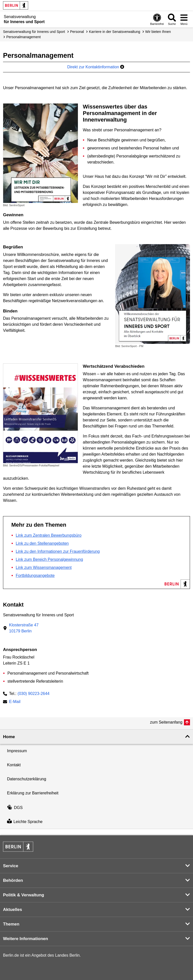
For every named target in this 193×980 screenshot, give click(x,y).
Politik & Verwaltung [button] (23, 895)
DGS (15, 808)
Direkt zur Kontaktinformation (96, 67)
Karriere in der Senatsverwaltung (115, 32)
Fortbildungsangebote (35, 576)
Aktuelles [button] (13, 910)
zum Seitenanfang (166, 722)
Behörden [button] (13, 880)
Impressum (17, 751)
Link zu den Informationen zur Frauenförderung (58, 551)
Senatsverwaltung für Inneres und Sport (34, 32)
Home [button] (9, 737)
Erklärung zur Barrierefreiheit (33, 793)
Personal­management (23, 37)
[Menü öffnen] (184, 19)
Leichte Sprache (25, 822)
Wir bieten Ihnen (158, 32)
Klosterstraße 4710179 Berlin (24, 628)
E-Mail (15, 702)
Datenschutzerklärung (27, 779)
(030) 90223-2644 (34, 694)
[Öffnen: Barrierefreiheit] (157, 19)
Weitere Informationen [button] (26, 939)
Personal (77, 32)
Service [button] (11, 866)
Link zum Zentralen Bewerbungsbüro (49, 535)
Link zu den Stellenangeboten (42, 543)
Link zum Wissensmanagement (44, 567)
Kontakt (14, 765)
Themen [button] (11, 924)
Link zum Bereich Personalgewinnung (50, 559)
